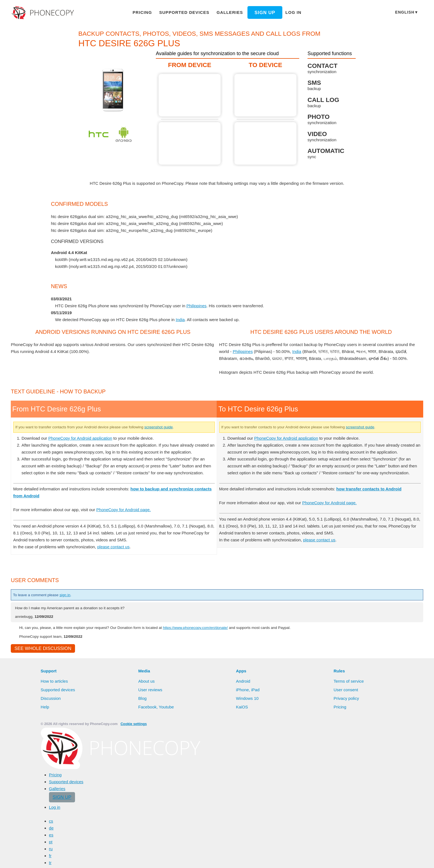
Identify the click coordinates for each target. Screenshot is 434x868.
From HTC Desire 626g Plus (190, 95)
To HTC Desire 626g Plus (266, 95)
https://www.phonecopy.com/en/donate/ (217, 765)
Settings (387, 858)
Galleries (227, 12)
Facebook (148, 845)
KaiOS (241, 845)
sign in (70, 732)
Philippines (199, 313)
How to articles (55, 819)
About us (147, 819)
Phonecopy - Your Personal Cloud (44, 13)
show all (63, 274)
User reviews (151, 828)
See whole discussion (41, 786)
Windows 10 (248, 836)
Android (244, 819)
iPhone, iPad (248, 828)
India (182, 326)
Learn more (301, 859)
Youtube (167, 845)
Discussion (51, 836)
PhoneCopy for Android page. (130, 647)
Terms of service (349, 819)
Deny (363, 858)
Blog (143, 836)
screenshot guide (178, 550)
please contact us (117, 684)
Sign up (260, 12)
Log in (288, 12)
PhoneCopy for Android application (84, 561)
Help (45, 845)
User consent (346, 828)
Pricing (147, 12)
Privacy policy (347, 836)
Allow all (337, 858)
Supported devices (186, 12)
